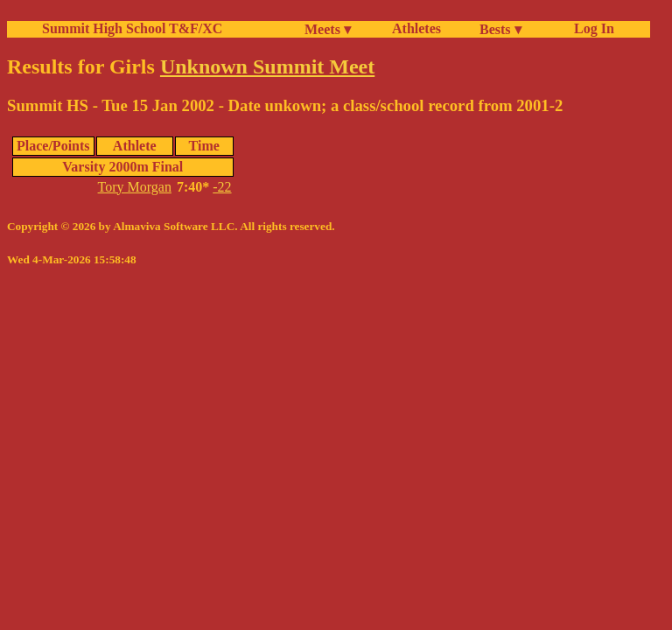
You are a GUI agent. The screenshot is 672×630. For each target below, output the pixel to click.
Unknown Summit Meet (267, 66)
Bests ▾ (500, 29)
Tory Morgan (135, 187)
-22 (222, 187)
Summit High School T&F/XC (132, 28)
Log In (591, 28)
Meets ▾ (328, 29)
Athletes (416, 28)
